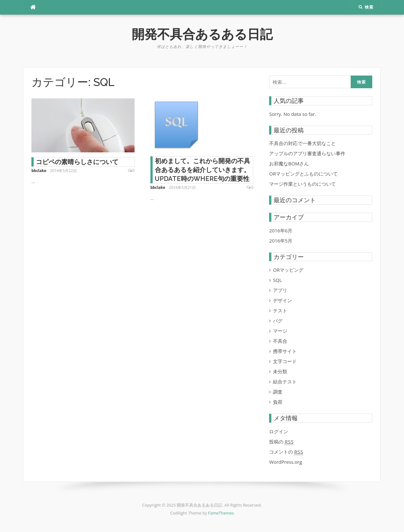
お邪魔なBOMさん (289, 163)
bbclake (39, 171)
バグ (278, 321)
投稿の (281, 442)
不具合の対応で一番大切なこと (302, 143)
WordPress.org (285, 462)
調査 (278, 392)
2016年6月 (281, 230)
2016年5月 (281, 241)
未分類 (280, 371)
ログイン (279, 431)
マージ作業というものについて (302, 184)
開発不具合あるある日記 (202, 34)
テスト (280, 310)
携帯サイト (285, 351)
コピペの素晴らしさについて (77, 162)
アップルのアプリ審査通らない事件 (307, 153)
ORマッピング (288, 270)
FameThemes (221, 513)
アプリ (280, 290)
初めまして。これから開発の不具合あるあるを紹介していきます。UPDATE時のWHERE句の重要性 (202, 170)
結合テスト (285, 382)
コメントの (286, 452)
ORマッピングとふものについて (303, 174)
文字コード (285, 361)
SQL (277, 280)
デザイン (282, 300)
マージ (280, 331)
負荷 (278, 402)
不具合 (280, 341)
